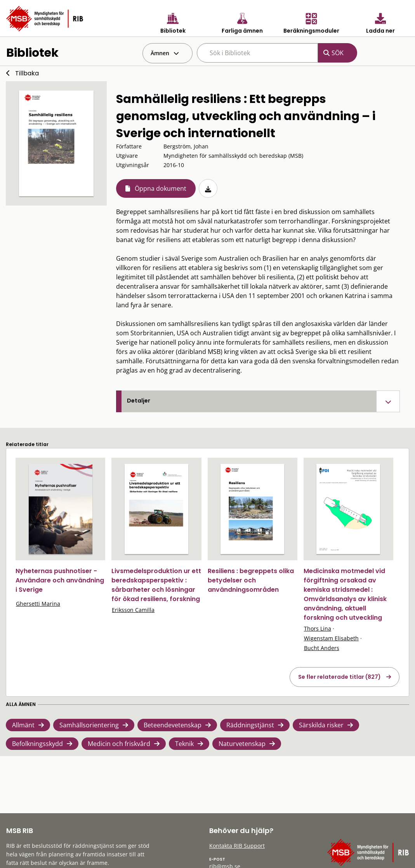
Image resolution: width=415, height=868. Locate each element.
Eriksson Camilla (133, 610)
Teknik (184, 744)
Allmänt (23, 725)
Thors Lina (318, 628)
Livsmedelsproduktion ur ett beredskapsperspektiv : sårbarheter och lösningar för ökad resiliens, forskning (156, 585)
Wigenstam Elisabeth (331, 638)
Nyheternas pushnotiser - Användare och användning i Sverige (60, 580)
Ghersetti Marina (38, 604)
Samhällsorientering (89, 725)
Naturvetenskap (242, 744)
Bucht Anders (322, 648)
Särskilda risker (321, 725)
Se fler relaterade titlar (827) (339, 677)
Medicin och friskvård (119, 744)
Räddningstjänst (250, 725)
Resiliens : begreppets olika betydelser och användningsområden (251, 580)
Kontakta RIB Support (237, 846)
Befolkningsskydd (37, 744)
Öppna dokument (161, 188)
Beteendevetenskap (173, 725)
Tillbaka (27, 73)
